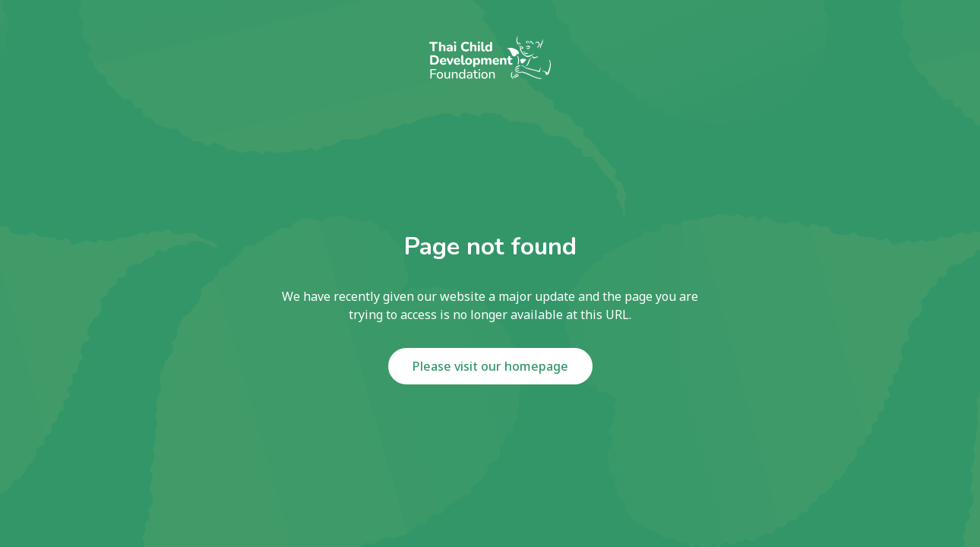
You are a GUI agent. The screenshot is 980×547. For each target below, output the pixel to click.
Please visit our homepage (490, 366)
